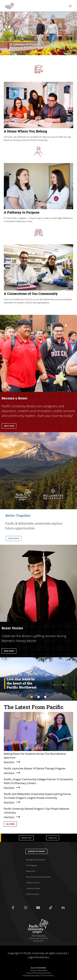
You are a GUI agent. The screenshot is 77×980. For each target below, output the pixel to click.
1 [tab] (32, 697)
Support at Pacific (36, 851)
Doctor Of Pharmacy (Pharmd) (39, 973)
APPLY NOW (9, 426)
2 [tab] (38, 697)
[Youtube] (38, 908)
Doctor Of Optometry (39, 970)
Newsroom (31, 871)
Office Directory (33, 894)
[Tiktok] (51, 908)
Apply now (53, 838)
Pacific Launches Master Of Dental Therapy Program (35, 768)
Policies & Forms (33, 883)
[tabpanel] (38, 679)
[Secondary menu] (70, 6)
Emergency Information (36, 860)
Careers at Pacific (33, 888)
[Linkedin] (64, 908)
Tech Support (32, 865)
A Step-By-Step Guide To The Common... (38, 976)
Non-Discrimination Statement (39, 877)
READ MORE (9, 651)
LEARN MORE (14, 538)
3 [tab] (45, 697)
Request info (26, 838)
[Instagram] (26, 908)
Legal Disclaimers (39, 957)
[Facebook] (13, 908)
